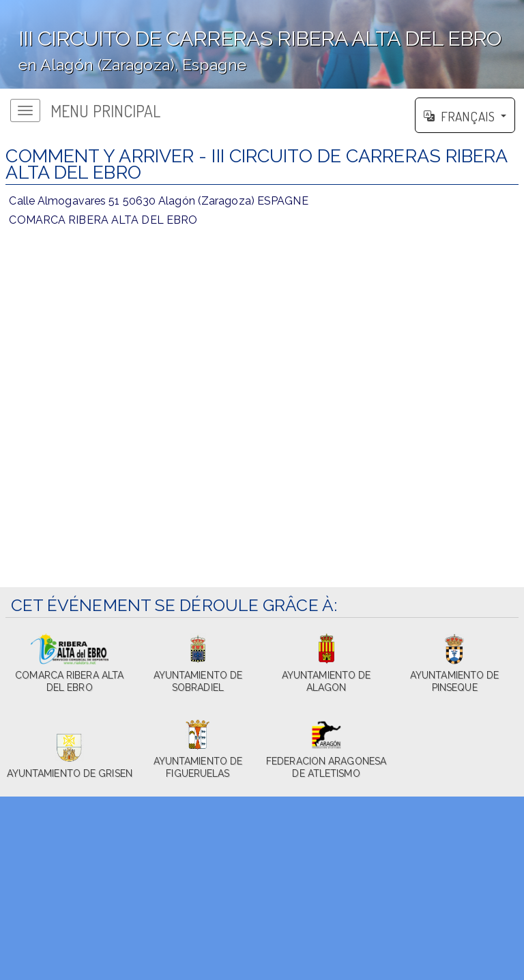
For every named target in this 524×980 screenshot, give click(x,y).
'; (262, 44)
